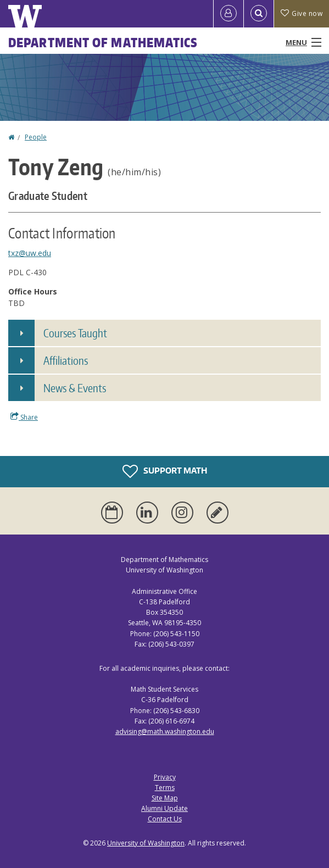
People (36, 137)
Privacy (165, 777)
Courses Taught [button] (75, 333)
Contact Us (165, 819)
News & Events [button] (75, 388)
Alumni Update (164, 808)
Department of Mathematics (103, 42)
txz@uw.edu (30, 253)
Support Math (165, 471)
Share (24, 417)
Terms (165, 788)
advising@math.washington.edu (165, 731)
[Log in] (228, 14)
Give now (302, 13)
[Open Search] (259, 14)
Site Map (165, 798)
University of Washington (146, 843)
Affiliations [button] (66, 360)
